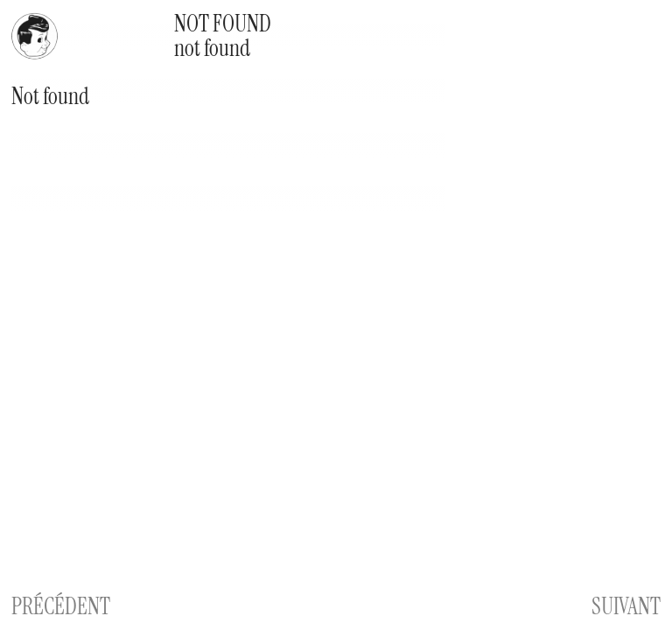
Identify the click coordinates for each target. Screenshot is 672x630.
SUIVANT (626, 606)
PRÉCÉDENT (61, 606)
